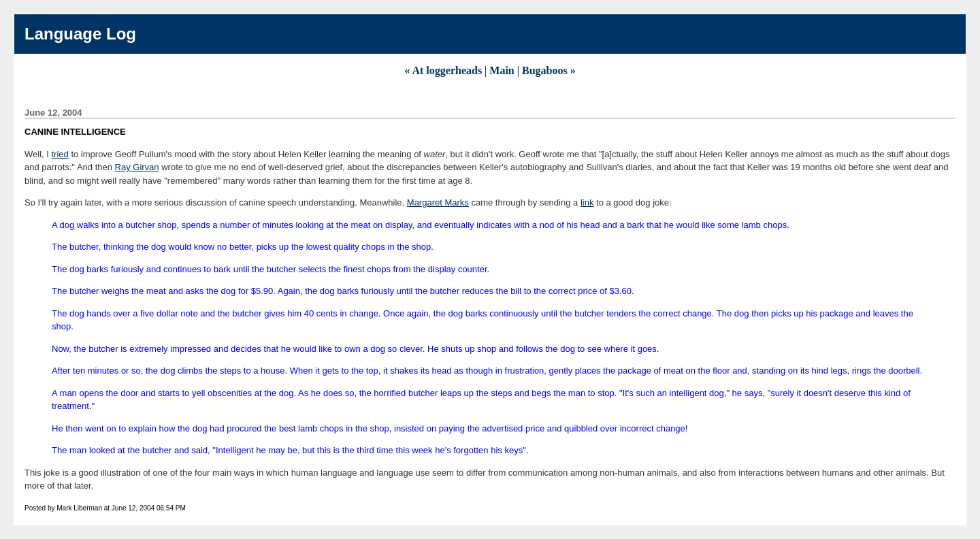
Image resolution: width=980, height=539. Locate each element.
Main (502, 70)
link (587, 202)
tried (60, 154)
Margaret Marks (438, 202)
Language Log (80, 34)
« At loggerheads (443, 70)
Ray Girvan (137, 167)
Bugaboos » (549, 70)
